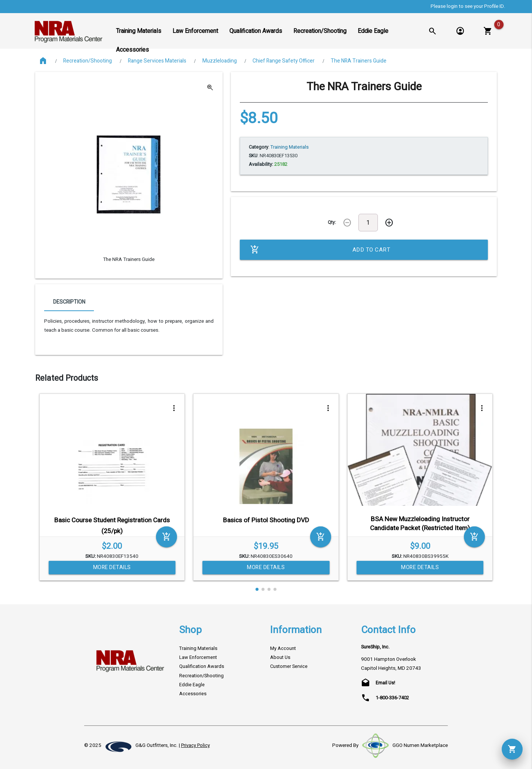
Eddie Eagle (192, 685)
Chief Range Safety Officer (284, 61)
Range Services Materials (157, 61)
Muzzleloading (220, 61)
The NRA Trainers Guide (359, 61)
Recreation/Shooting (88, 61)
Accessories (193, 694)
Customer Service (289, 666)
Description (69, 302)
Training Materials (198, 648)
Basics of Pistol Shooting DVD (266, 520)
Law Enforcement (198, 657)
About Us (280, 657)
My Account (283, 648)
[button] (257, 589)
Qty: (332, 222)
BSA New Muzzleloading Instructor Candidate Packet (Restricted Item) (420, 524)
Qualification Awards (202, 666)
